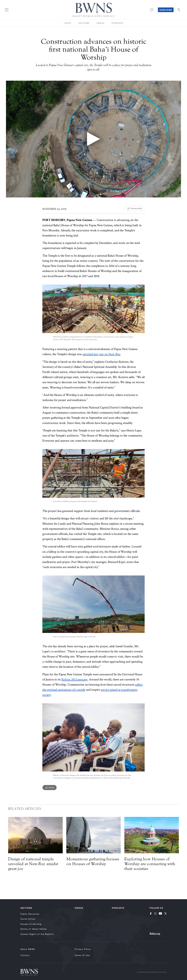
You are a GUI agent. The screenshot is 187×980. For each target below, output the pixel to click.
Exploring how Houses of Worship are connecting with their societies (150, 864)
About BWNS (28, 949)
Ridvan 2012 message (74, 679)
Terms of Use (82, 955)
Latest (68, 23)
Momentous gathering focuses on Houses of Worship (93, 861)
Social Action (28, 919)
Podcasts (117, 23)
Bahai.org (155, 933)
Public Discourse (30, 914)
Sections (84, 23)
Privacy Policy (83, 949)
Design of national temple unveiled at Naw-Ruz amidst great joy (33, 864)
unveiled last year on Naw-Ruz (101, 354)
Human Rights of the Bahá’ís (37, 934)
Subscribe (166, 10)
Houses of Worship (31, 924)
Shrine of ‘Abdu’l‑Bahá (34, 929)
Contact (25, 955)
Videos (100, 23)
